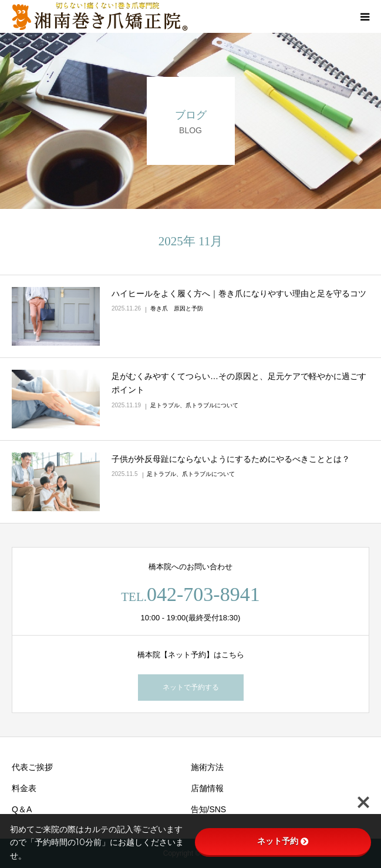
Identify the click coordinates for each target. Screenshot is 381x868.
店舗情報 (207, 788)
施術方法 (207, 767)
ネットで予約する (191, 687)
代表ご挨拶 (32, 767)
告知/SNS (209, 809)
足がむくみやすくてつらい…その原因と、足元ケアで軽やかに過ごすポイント (239, 383)
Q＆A (22, 809)
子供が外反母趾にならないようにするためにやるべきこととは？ (231, 459)
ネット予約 (283, 841)
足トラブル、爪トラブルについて (194, 405)
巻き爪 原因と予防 (177, 308)
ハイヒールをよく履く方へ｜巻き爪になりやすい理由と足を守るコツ (239, 293)
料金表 (24, 788)
